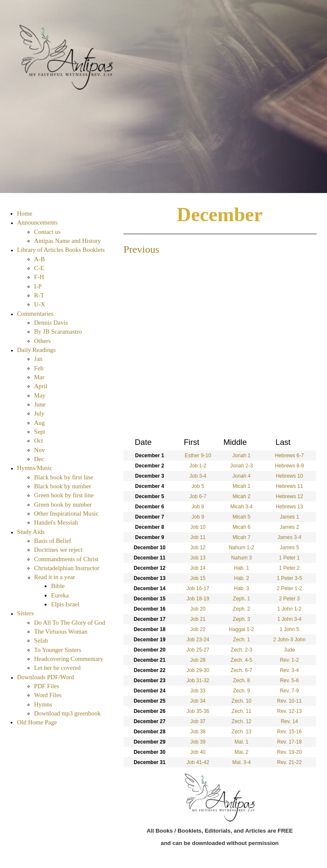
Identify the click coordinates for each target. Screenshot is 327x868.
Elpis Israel (65, 604)
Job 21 (198, 619)
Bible (58, 586)
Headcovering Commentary (69, 659)
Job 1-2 (198, 466)
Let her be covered (57, 668)
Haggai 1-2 (242, 629)
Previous (141, 249)
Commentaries (35, 314)
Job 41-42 (198, 762)
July (39, 413)
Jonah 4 (242, 476)
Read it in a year (54, 577)
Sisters (25, 613)
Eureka (60, 595)
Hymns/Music (35, 468)
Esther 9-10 (198, 456)
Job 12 (198, 548)
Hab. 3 (241, 588)
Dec (39, 459)
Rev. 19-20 (290, 752)
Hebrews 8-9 (290, 466)
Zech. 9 (241, 691)
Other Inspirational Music (66, 513)
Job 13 (198, 558)
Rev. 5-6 (289, 681)
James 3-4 (290, 537)
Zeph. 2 (242, 609)
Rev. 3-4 (289, 670)
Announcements (37, 222)
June (40, 404)
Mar (39, 377)
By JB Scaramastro (58, 332)
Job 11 (198, 537)
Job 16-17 (198, 588)
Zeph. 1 (242, 599)
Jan (38, 359)
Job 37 (198, 721)
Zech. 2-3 (242, 650)
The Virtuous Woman (61, 632)
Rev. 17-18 (290, 742)
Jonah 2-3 (241, 466)
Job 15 (198, 578)
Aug (39, 423)
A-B (39, 259)
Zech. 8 (241, 681)
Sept (40, 432)
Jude (290, 650)
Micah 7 (241, 537)
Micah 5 (241, 517)
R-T (39, 295)
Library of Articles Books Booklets (61, 250)
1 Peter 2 (289, 568)
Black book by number (63, 486)
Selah (41, 640)
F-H (39, 277)
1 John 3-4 (289, 619)
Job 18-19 (198, 599)
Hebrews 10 (290, 476)
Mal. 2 (242, 752)
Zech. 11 (242, 711)
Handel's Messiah (56, 522)
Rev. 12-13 (290, 711)
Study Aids (31, 532)
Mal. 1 (242, 742)
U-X (40, 304)
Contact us (47, 232)
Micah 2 (241, 496)
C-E (39, 268)
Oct (39, 441)
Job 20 (198, 609)
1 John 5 (290, 629)
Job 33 (198, 691)
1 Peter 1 (289, 558)
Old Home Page (37, 722)
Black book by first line (63, 477)
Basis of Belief (53, 541)
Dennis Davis (51, 323)
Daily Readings (36, 350)
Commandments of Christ (66, 559)
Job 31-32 (198, 681)
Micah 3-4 (242, 507)
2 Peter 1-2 (289, 588)
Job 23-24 (198, 640)
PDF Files (47, 686)
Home (25, 213)
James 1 (289, 517)
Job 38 (198, 732)
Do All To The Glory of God (70, 623)
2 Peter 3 (289, 599)
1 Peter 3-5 (289, 578)
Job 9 (198, 517)
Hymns (43, 704)
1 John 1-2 (289, 609)
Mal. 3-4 (241, 762)
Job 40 (198, 752)
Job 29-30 (198, 670)
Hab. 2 (241, 578)
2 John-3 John (290, 640)
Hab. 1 (241, 568)
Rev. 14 (289, 721)
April (41, 386)
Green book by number (63, 505)
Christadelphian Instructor (67, 568)
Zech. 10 (242, 701)
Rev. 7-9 (289, 691)
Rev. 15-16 (290, 732)
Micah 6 (241, 527)
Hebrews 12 (290, 496)
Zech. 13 (242, 732)
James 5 (289, 548)
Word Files (48, 695)
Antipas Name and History (67, 241)
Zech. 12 (242, 721)
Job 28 (198, 660)
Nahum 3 (242, 558)
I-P (38, 286)
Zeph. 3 (242, 619)
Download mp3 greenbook (67, 713)
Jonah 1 (242, 456)
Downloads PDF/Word (46, 677)
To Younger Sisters (58, 650)
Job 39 (198, 742)
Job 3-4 (198, 476)
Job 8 (198, 507)
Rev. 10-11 (290, 701)
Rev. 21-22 (290, 762)
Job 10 (198, 527)
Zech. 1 (241, 640)
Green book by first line (64, 495)
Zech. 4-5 (242, 660)
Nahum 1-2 (241, 548)
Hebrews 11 (290, 486)
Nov (39, 450)
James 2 (289, 527)
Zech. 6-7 (242, 670)
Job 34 (198, 701)
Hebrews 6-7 (290, 456)
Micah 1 (241, 486)
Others (42, 341)
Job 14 (198, 568)
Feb (39, 368)
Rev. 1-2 (289, 660)
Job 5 (198, 486)
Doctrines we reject (58, 550)
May (40, 395)
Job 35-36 (198, 711)
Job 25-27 (198, 650)
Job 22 (198, 629)
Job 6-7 (198, 496)
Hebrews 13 (290, 507)
